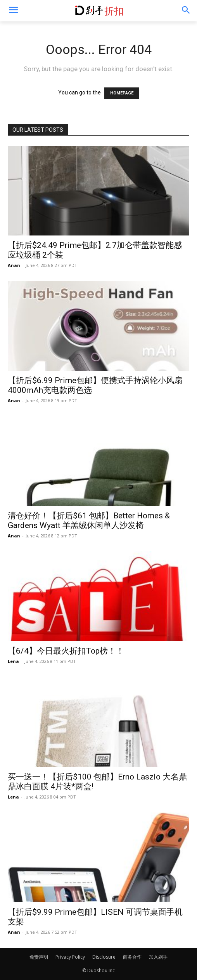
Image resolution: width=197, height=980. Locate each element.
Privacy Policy (70, 957)
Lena (13, 661)
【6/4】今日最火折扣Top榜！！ (66, 651)
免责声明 (39, 957)
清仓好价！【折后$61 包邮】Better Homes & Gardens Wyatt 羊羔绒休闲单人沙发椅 (89, 521)
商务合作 (132, 957)
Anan (14, 265)
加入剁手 (158, 957)
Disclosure (104, 957)
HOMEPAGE (122, 93)
